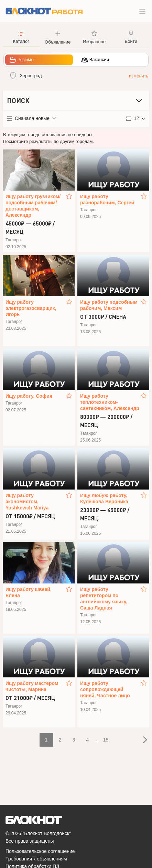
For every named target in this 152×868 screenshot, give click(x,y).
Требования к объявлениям (36, 859)
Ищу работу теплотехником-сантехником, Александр (110, 402)
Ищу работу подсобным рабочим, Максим (109, 305)
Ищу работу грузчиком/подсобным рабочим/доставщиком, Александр (33, 206)
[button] (58, 37)
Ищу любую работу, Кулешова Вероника (104, 498)
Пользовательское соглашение (40, 851)
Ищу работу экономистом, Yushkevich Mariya (27, 502)
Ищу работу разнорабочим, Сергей (107, 200)
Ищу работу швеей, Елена (29, 592)
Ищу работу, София (29, 396)
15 (106, 740)
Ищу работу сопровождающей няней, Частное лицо (105, 689)
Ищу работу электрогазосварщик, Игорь (31, 308)
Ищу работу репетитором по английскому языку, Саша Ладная (104, 599)
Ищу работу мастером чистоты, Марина (32, 686)
